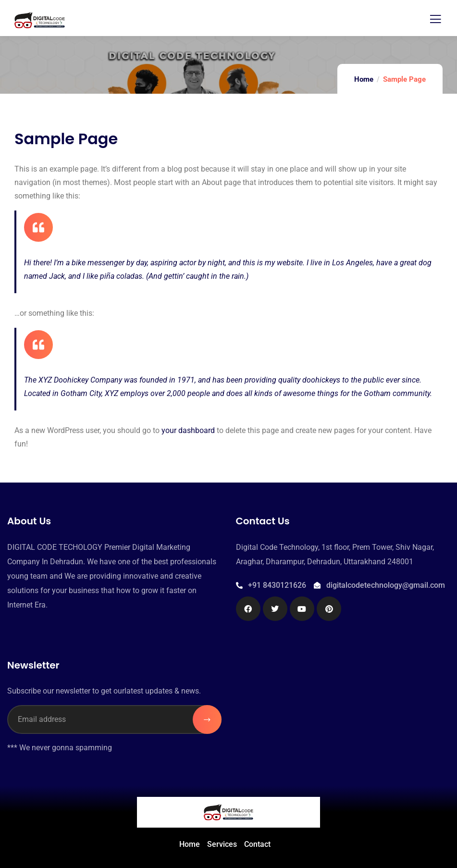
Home (364, 79)
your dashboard (188, 430)
